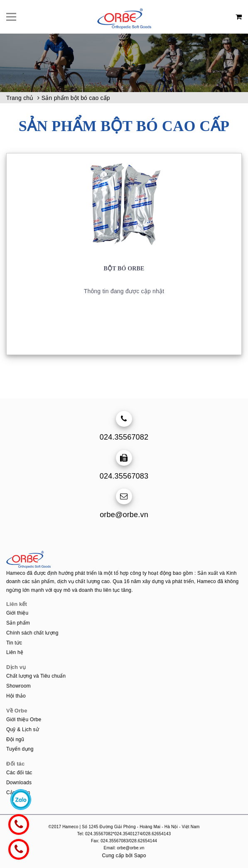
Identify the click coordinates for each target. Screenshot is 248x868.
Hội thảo (16, 696)
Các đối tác (19, 773)
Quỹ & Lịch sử (23, 729)
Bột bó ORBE (124, 269)
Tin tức (14, 643)
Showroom (18, 686)
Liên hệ (15, 652)
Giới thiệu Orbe (24, 720)
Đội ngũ (15, 739)
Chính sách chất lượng (32, 633)
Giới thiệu (17, 613)
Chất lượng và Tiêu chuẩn (36, 676)
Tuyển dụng (20, 749)
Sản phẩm (18, 623)
